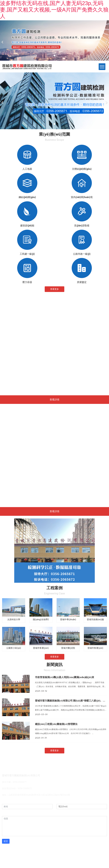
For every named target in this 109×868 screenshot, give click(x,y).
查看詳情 (54, 400)
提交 (6, 841)
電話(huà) (62, 801)
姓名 (5, 801)
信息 (5, 813)
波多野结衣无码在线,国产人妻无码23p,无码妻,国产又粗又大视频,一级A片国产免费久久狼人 (54, 10)
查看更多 (54, 289)
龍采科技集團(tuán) (43, 853)
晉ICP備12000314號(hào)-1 (76, 853)
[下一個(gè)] (106, 40)
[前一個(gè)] (3, 40)
